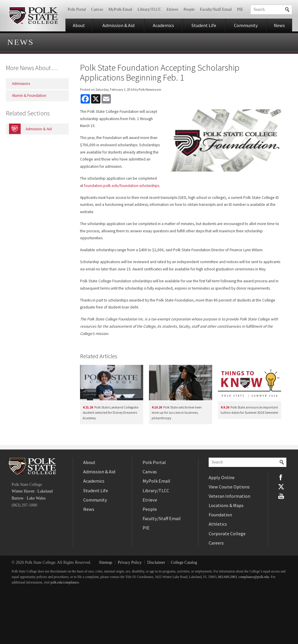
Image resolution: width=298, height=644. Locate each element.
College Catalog (184, 562)
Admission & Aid (118, 25)
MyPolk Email (120, 9)
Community (246, 25)
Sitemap (106, 562)
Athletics (218, 524)
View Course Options (229, 487)
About (79, 25)
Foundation (220, 515)
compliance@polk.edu (254, 577)
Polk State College (33, 16)
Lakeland (45, 491)
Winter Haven (23, 491)
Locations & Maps (226, 505)
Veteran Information (229, 496)
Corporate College (227, 534)
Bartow (18, 498)
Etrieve (172, 9)
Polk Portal (77, 9)
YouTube (281, 496)
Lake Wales (36, 498)
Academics (163, 25)
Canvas (97, 9)
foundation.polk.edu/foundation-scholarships (122, 186)
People (189, 9)
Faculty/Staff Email (216, 9)
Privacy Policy (130, 562)
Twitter (281, 487)
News (279, 25)
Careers (216, 543)
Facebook (281, 477)
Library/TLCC (149, 9)
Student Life (204, 25)
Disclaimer (156, 562)
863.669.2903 (228, 577)
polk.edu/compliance (64, 583)
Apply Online (222, 477)
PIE (240, 9)
